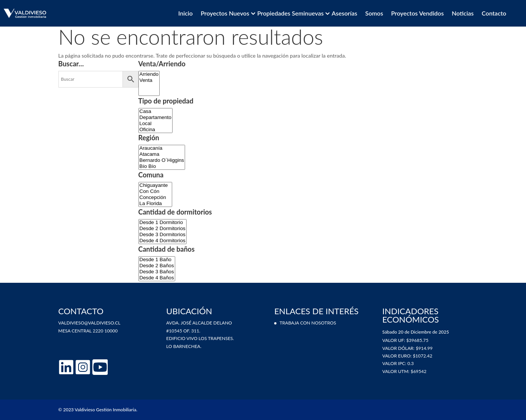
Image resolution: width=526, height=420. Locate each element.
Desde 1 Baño (157, 260)
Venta (149, 80)
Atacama (162, 154)
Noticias (463, 13)
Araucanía (162, 148)
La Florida (155, 204)
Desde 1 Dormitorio (163, 223)
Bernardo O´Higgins (162, 160)
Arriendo (149, 74)
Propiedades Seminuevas (290, 13)
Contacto (494, 13)
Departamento (155, 118)
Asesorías (344, 13)
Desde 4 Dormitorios (163, 241)
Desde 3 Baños (157, 272)
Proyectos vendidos (417, 13)
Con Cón (155, 191)
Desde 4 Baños (157, 278)
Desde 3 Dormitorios (163, 235)
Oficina (155, 130)
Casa (155, 111)
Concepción (155, 197)
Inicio (185, 13)
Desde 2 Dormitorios (163, 229)
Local (155, 124)
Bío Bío (162, 166)
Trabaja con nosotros (308, 323)
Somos (374, 13)
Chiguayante (155, 185)
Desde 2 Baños (157, 266)
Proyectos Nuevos (225, 13)
